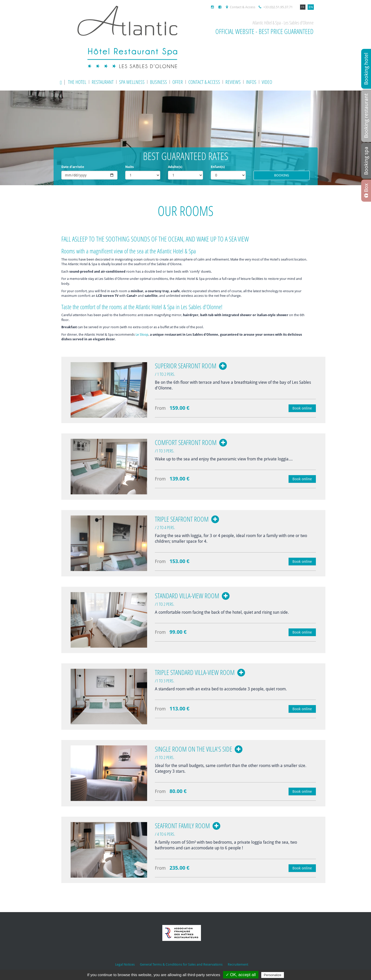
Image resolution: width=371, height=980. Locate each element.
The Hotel (77, 82)
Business (158, 82)
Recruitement (238, 964)
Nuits (129, 167)
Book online (302, 408)
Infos (251, 82)
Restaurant (103, 82)
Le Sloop (142, 335)
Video (267, 82)
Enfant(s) (218, 167)
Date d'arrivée (73, 167)
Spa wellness (132, 82)
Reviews (233, 82)
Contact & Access (241, 7)
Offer (178, 82)
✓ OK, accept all (241, 975)
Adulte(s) (175, 167)
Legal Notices (125, 964)
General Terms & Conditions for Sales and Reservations (181, 964)
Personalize (273, 975)
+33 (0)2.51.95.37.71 (276, 7)
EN (311, 7)
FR (303, 7)
